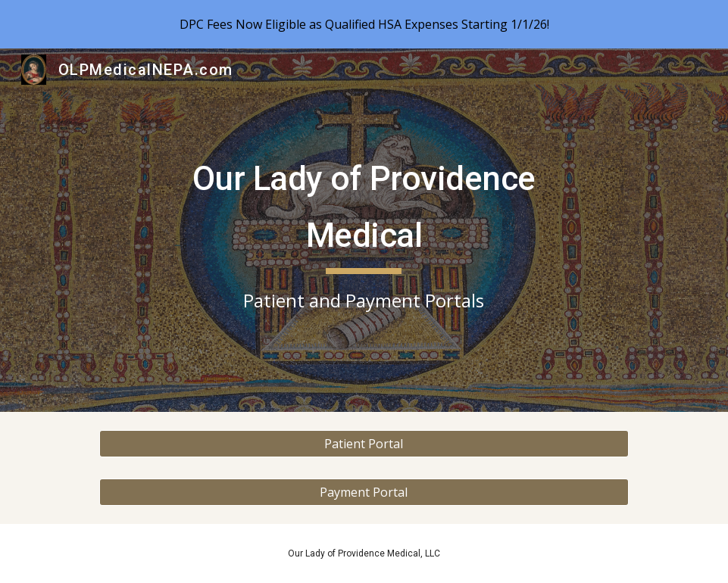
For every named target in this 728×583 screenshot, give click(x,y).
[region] (364, 24)
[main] (364, 231)
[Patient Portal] (364, 444)
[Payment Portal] (364, 492)
